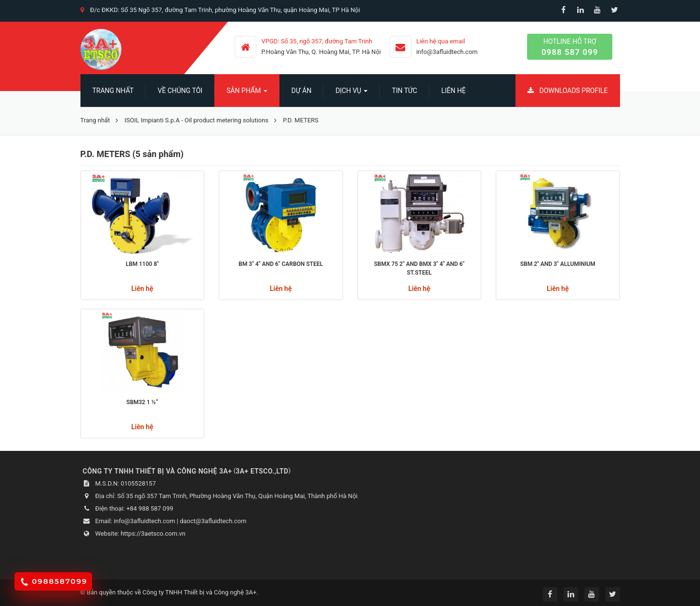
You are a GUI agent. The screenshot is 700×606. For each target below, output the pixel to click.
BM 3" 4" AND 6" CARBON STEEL (281, 264)
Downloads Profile (568, 91)
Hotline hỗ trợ (570, 47)
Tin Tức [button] (404, 91)
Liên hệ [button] (454, 91)
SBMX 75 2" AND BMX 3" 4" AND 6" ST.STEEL (419, 268)
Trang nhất (113, 91)
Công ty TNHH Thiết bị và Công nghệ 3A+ (200, 592)
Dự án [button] (302, 91)
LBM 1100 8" (142, 264)
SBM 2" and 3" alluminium (558, 264)
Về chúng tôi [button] (180, 91)
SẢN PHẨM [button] (247, 93)
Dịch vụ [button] (351, 93)
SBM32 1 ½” (142, 402)
